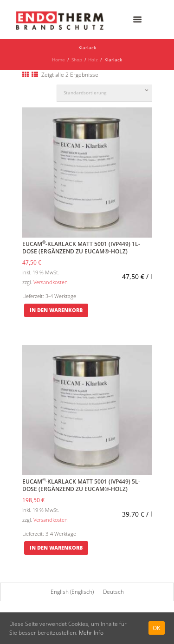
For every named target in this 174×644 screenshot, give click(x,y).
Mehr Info (91, 633)
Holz (93, 60)
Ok (157, 628)
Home (58, 60)
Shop (77, 60)
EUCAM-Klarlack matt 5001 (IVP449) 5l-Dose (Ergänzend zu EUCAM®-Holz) (81, 485)
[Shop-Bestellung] (109, 93)
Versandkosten (51, 282)
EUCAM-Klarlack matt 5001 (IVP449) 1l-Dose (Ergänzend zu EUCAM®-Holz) (81, 248)
